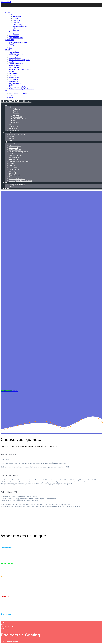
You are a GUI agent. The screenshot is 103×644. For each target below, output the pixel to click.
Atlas (11, 14)
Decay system (14, 75)
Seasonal (16, 30)
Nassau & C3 (13, 56)
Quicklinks (10, 40)
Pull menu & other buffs (17, 87)
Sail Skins (16, 20)
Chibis (11, 85)
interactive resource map (18, 42)
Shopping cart (14, 36)
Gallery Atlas (14, 81)
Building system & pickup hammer (21, 89)
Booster (16, 18)
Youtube (12, 46)
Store (8, 12)
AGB (2, 624)
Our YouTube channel (8, 626)
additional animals (16, 54)
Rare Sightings (14, 68)
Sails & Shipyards (15, 83)
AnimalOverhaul (15, 77)
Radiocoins (17, 16)
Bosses (11, 71)
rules (11, 95)
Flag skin (16, 22)
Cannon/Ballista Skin (20, 26)
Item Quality (14, 79)
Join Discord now (6, 391)
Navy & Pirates (14, 52)
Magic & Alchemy (15, 58)
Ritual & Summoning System (19, 60)
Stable (11, 62)
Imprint (3, 622)
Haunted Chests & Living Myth (20, 69)
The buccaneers (15, 66)
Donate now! (5, 628)
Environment (14, 73)
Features (9, 97)
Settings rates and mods (18, 93)
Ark (10, 32)
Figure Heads (18, 24)
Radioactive (16, 8)
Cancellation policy (16, 38)
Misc (15, 28)
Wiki (10, 48)
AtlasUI (12, 44)
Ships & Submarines (16, 64)
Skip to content (6, 2)
